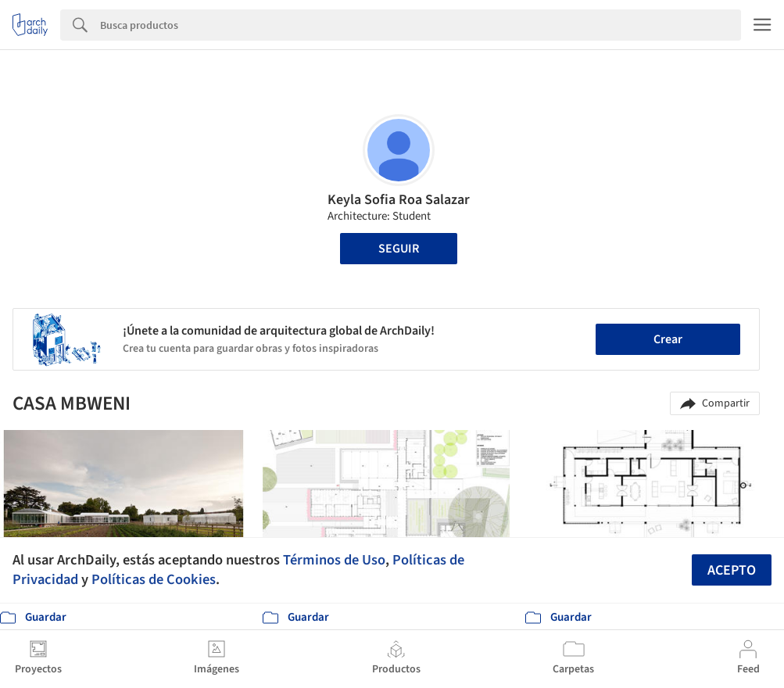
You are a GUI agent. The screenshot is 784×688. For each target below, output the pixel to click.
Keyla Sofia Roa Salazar (399, 200)
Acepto (732, 570)
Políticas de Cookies (154, 579)
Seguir (399, 249)
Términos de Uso (334, 560)
